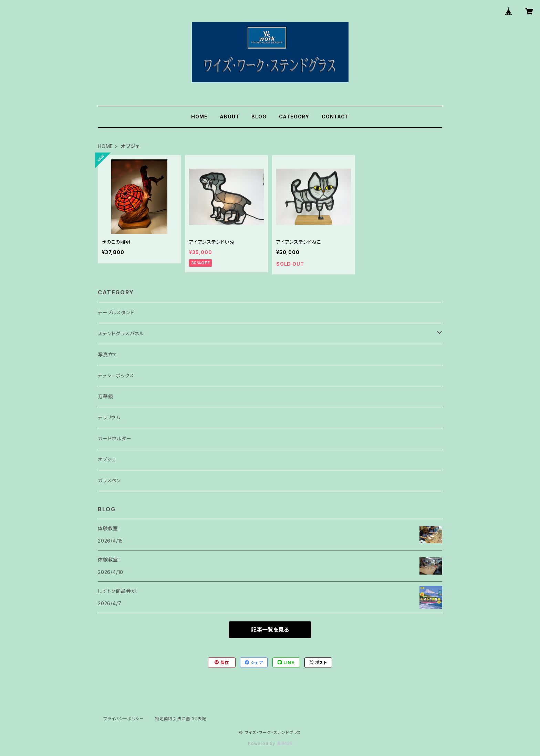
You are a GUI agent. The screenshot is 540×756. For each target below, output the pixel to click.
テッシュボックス (116, 375)
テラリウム (109, 417)
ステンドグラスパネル (121, 333)
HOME (199, 117)
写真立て (108, 354)
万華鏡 (105, 396)
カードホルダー (115, 438)
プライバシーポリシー (124, 719)
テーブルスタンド (116, 312)
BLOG (259, 117)
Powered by (270, 743)
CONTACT (335, 117)
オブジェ (107, 459)
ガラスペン (109, 480)
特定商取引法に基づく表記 (181, 719)
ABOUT (229, 117)
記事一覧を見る (270, 630)
